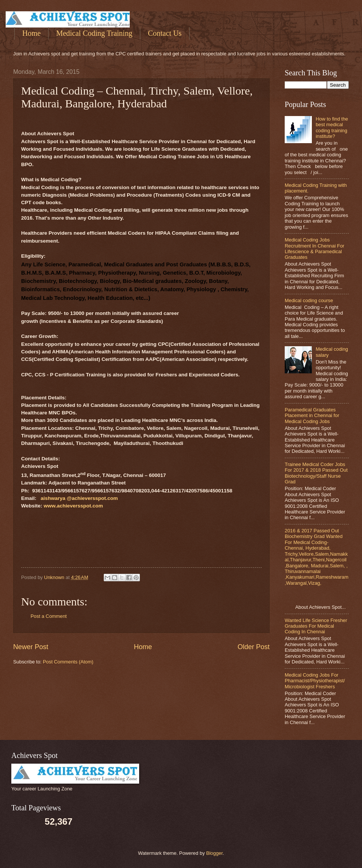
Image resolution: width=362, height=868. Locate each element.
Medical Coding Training (94, 33)
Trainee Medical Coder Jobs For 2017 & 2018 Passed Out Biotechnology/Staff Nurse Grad (316, 473)
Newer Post (31, 647)
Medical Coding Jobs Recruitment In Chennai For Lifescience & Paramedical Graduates (314, 248)
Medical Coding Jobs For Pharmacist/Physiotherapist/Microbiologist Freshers (315, 681)
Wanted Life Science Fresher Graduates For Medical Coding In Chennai (316, 626)
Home (31, 33)
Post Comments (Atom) (68, 662)
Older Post (254, 647)
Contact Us (165, 33)
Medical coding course (309, 300)
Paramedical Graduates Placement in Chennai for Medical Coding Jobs (312, 416)
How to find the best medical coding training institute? (332, 128)
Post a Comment (49, 616)
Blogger (215, 853)
